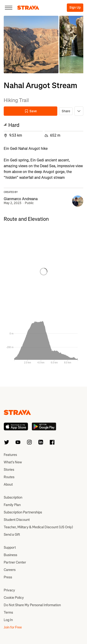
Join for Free (13, 627)
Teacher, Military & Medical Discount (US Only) (38, 527)
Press (8, 577)
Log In (8, 620)
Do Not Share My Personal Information (32, 605)
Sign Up (75, 8)
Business (10, 555)
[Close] (9, 8)
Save (31, 111)
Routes (9, 477)
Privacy (9, 590)
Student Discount (17, 520)
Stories (9, 470)
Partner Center (15, 562)
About (8, 484)
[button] (31, 45)
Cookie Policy (14, 598)
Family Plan (12, 505)
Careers (10, 570)
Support (10, 548)
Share (66, 111)
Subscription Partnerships (23, 512)
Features (10, 455)
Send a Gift (12, 535)
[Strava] (28, 8)
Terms (8, 612)
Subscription (13, 497)
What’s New (13, 462)
